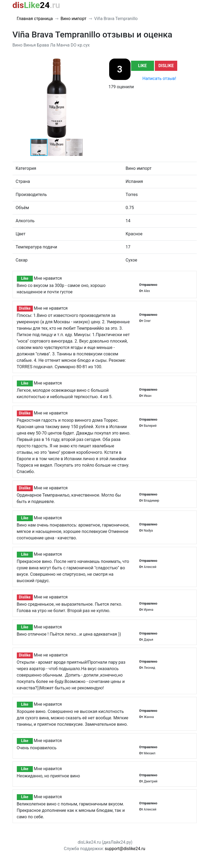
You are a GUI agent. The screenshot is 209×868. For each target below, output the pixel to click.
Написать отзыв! (159, 78)
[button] (96, 63)
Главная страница (35, 19)
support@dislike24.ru (125, 849)
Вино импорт (74, 19)
